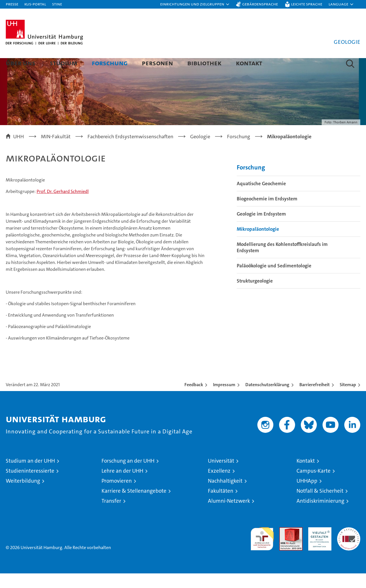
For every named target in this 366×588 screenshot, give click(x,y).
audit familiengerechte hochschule (262, 551)
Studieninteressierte (30, 485)
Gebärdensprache (260, 4)
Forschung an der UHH (128, 475)
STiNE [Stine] (57, 4)
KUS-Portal (35, 4)
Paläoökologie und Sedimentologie (274, 280)
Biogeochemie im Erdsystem (267, 213)
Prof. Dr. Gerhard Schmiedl (63, 206)
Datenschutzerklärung (267, 399)
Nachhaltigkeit (225, 495)
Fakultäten (221, 505)
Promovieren (117, 495)
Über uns (21, 63)
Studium (64, 63)
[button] (195, 4)
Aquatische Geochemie (261, 198)
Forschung (110, 63)
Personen (157, 63)
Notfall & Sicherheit (320, 505)
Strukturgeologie (255, 295)
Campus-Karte (314, 485)
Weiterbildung (23, 495)
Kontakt (249, 63)
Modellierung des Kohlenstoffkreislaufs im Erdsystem (282, 262)
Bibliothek (204, 63)
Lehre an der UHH (122, 485)
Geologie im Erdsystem (261, 228)
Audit (285, 545)
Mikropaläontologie (258, 244)
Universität (221, 475)
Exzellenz (219, 485)
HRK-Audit (318, 545)
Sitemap (348, 399)
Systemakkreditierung (349, 545)
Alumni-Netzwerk (229, 515)
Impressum (224, 399)
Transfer (111, 515)
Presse (12, 4)
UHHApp (307, 495)
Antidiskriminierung (320, 515)
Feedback (194, 399)
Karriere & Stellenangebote (134, 505)
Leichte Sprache (307, 4)
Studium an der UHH (30, 475)
